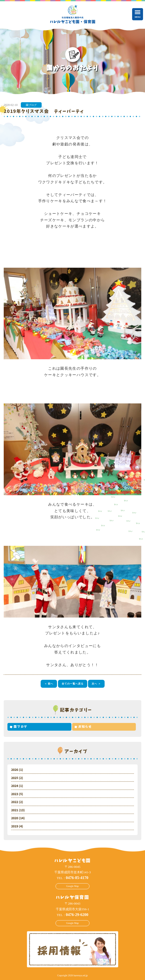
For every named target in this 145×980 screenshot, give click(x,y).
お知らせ (85, 727)
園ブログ (31, 105)
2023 (15, 794)
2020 (15, 818)
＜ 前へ (49, 684)
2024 (15, 786)
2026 (15, 770)
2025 (15, 778)
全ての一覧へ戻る (73, 684)
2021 (15, 810)
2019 (15, 826)
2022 (15, 802)
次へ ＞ (96, 684)
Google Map (72, 886)
